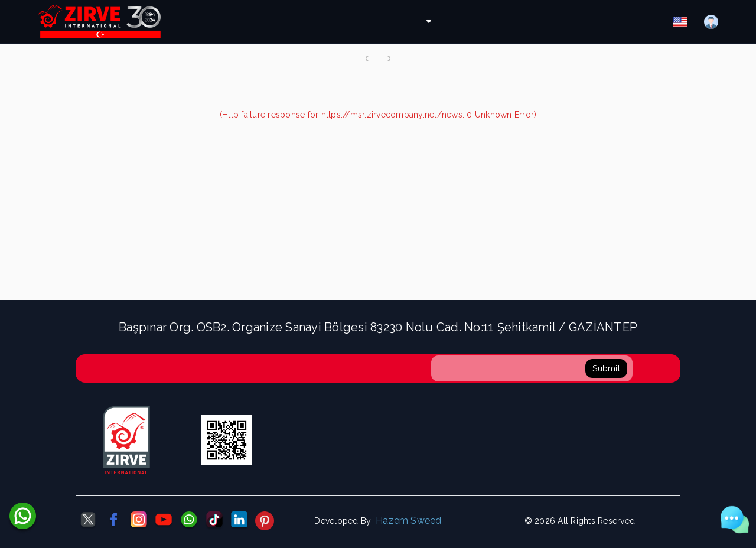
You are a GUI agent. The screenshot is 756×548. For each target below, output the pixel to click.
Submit (606, 368)
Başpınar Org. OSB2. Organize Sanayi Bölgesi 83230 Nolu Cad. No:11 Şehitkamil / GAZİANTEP (378, 327)
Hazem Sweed (409, 521)
